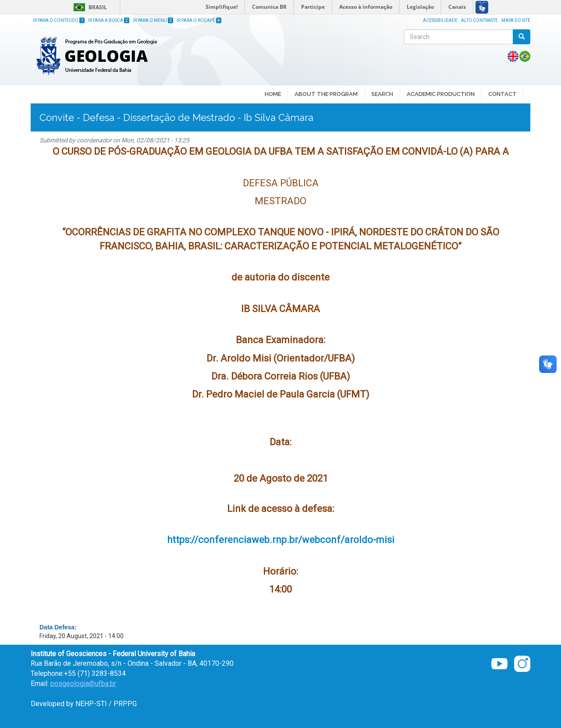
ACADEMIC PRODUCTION (441, 95)
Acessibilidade (440, 20)
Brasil (89, 7)
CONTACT (502, 94)
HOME (273, 94)
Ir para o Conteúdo (59, 20)
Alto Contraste (479, 20)
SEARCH (382, 95)
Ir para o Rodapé (199, 20)
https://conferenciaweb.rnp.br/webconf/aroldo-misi (281, 540)
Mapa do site (516, 20)
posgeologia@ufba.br (83, 684)
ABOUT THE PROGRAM (326, 95)
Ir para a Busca (109, 20)
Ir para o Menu (153, 20)
